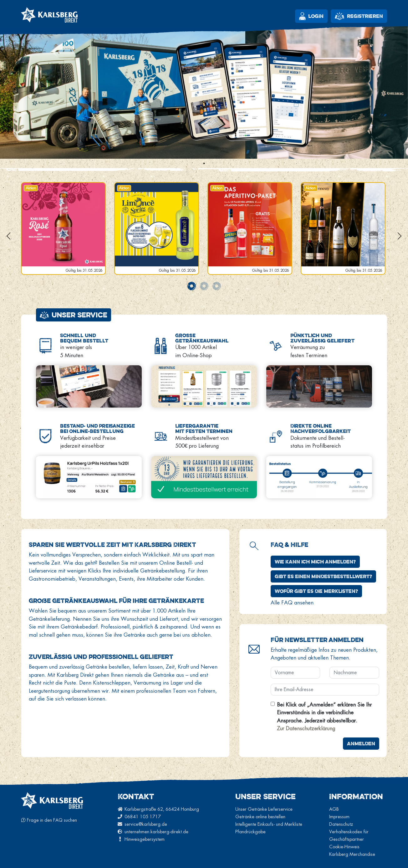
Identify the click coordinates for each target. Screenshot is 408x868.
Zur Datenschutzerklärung (306, 728)
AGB (334, 809)
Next (400, 236)
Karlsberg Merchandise (352, 854)
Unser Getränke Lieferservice (264, 809)
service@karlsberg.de (142, 824)
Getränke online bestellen (260, 817)
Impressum (339, 817)
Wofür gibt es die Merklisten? (316, 591)
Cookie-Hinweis (344, 847)
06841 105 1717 (139, 817)
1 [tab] (204, 163)
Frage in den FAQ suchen (49, 820)
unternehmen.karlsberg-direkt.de (153, 832)
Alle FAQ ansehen (292, 602)
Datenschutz (341, 824)
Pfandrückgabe (250, 832)
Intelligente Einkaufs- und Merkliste (269, 824)
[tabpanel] (204, 90)
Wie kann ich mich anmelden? (315, 562)
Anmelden (361, 743)
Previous (8, 236)
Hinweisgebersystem (141, 839)
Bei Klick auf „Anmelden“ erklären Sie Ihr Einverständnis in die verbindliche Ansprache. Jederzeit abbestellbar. (324, 716)
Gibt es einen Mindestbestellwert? (323, 576)
